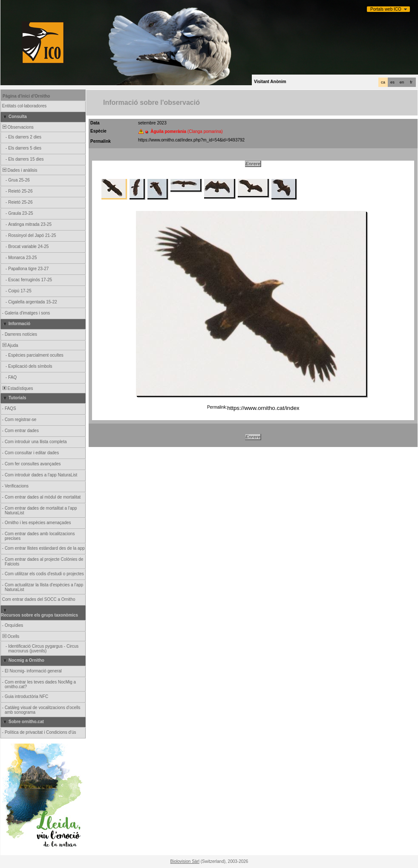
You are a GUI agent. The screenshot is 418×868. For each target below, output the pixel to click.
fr (411, 82)
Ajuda (10, 345)
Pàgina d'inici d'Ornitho (26, 96)
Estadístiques (17, 388)
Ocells (10, 636)
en (402, 82)
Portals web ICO (386, 9)
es (392, 82)
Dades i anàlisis (19, 170)
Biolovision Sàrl (185, 861)
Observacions (17, 127)
